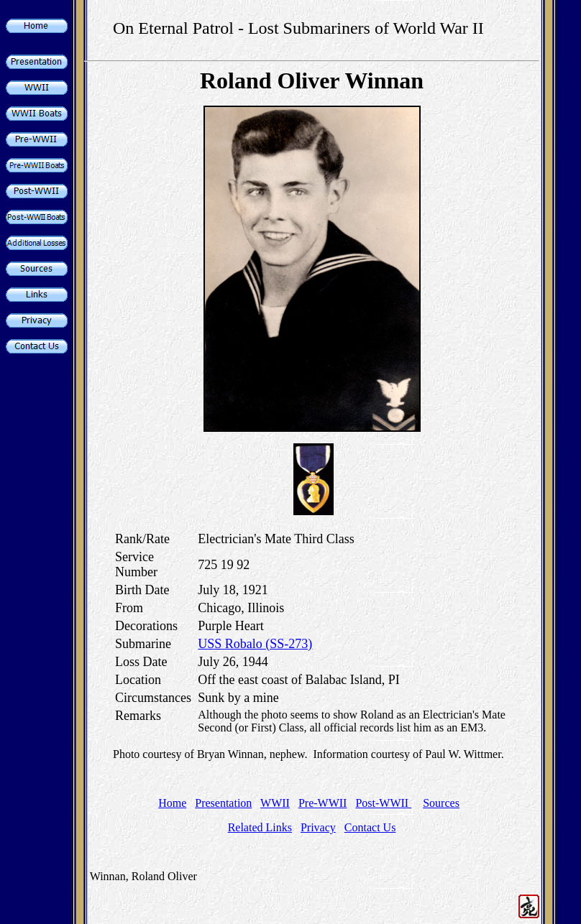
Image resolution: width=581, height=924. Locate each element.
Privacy (318, 827)
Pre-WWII (323, 803)
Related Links (260, 827)
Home (172, 803)
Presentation (223, 803)
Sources (441, 803)
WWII (275, 803)
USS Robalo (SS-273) (255, 644)
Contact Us (370, 827)
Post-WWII (383, 803)
